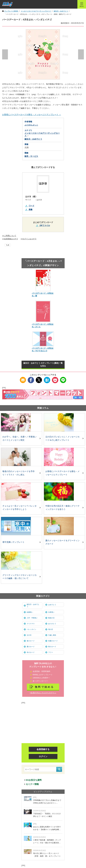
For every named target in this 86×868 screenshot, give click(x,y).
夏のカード (31, 647)
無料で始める (45, 687)
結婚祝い (30, 612)
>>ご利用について (9, 236)
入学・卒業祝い (32, 618)
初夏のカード (53, 641)
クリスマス (31, 624)
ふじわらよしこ (31, 125)
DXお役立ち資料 (34, 780)
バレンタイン (31, 629)
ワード (32, 206)
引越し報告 (52, 635)
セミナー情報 (32, 784)
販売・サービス (31, 156)
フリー (51, 652)
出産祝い (51, 612)
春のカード (31, 641)
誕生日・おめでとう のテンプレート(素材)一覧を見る (43, 364)
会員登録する (43, 749)
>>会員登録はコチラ (10, 239)
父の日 (29, 635)
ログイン (43, 756)
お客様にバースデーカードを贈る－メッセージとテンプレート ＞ (32, 115)
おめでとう (52, 605)
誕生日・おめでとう (33, 605)
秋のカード (52, 647)
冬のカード (31, 652)
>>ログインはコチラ (29, 239)
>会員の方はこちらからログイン (43, 693)
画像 (31, 209)
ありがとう (52, 624)
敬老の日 (51, 618)
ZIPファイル (45, 225)
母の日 (51, 629)
